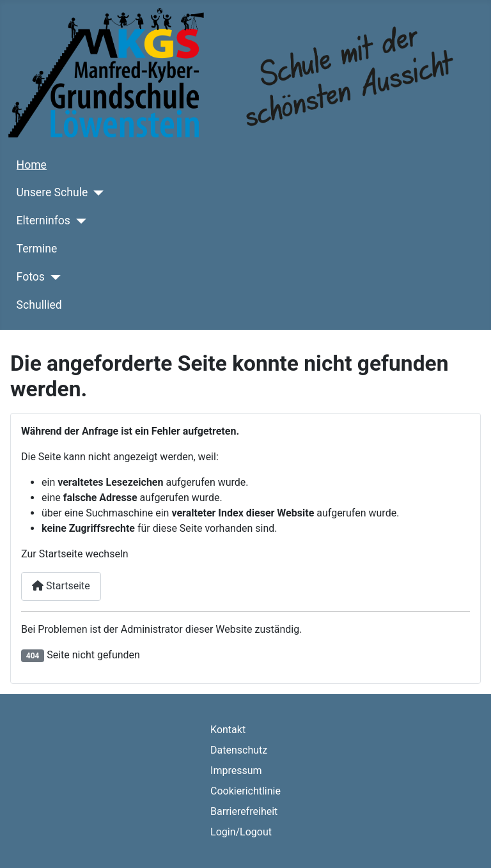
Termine (37, 249)
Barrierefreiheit (244, 811)
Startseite (61, 586)
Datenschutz (239, 750)
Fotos (31, 277)
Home (32, 165)
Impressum (236, 771)
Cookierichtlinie (245, 791)
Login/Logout (241, 832)
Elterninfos (43, 221)
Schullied (39, 305)
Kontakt (228, 730)
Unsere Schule (52, 192)
